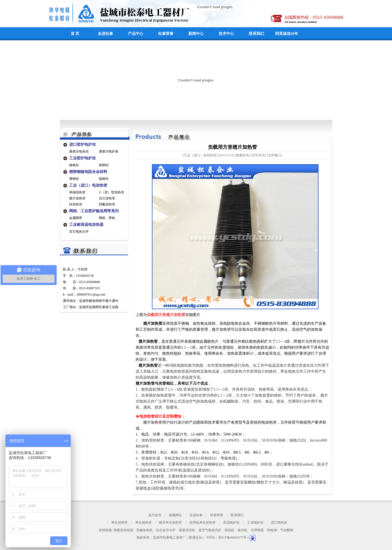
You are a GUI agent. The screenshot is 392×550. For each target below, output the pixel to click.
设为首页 (155, 515)
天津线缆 (257, 530)
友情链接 (105, 530)
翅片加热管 (77, 198)
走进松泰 (105, 34)
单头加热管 (120, 523)
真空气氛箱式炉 (210, 530)
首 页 (75, 34)
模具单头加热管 (170, 523)
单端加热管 (77, 192)
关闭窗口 (275, 155)
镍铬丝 (74, 165)
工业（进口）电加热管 (88, 185)
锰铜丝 (104, 179)
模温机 (229, 530)
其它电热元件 (79, 232)
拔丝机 (243, 530)
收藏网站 (175, 515)
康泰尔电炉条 (109, 151)
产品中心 (136, 34)
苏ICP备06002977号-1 (234, 537)
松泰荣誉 (166, 34)
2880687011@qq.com (91, 294)
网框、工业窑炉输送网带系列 (94, 211)
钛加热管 (76, 204)
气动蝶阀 (287, 530)
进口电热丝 (279, 523)
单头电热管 (143, 523)
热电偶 (272, 530)
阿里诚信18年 (287, 34)
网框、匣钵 (107, 218)
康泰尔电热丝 (79, 151)
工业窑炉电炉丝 (82, 158)
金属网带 (76, 218)
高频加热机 (145, 530)
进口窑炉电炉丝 (82, 145)
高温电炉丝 (231, 523)
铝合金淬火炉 (166, 530)
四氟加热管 (107, 204)
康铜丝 (74, 179)
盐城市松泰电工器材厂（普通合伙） (179, 537)
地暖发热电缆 (123, 530)
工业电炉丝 (255, 523)
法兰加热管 (107, 198)
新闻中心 (196, 34)
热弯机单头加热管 (203, 523)
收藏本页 (243, 155)
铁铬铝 (104, 165)
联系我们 (256, 34)
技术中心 (226, 34)
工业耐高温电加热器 (86, 225)
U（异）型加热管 (111, 192)
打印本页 (259, 155)
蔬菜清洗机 (187, 530)
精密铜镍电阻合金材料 (88, 172)
